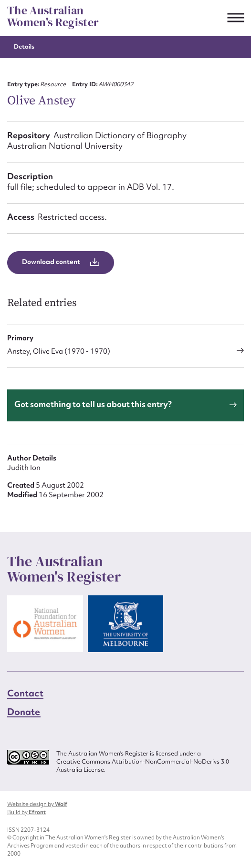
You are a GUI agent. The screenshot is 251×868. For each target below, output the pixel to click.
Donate (24, 712)
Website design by (37, 804)
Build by (26, 812)
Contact (25, 693)
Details (24, 46)
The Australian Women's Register (53, 16)
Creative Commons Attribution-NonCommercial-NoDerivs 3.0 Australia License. (143, 766)
